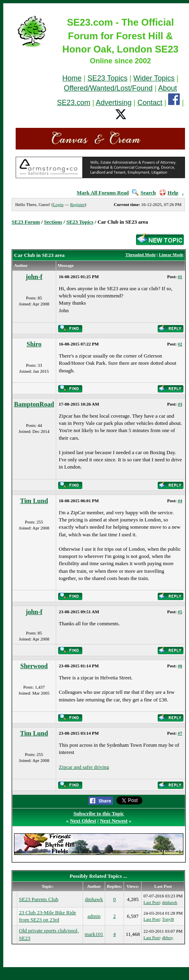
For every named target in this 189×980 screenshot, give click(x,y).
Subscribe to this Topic (99, 813)
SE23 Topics (108, 78)
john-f (34, 277)
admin (94, 916)
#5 (180, 612)
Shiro (34, 344)
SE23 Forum (26, 222)
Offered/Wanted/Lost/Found (108, 88)
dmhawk (94, 899)
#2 (180, 344)
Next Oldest (83, 821)
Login (58, 204)
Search (144, 193)
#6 (180, 666)
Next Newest (114, 821)
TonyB (168, 919)
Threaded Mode (141, 255)
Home (72, 78)
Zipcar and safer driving (84, 767)
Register (78, 204)
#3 (180, 404)
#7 (180, 733)
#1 (180, 277)
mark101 (94, 934)
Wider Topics (154, 78)
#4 (180, 501)
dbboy (168, 938)
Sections (53, 222)
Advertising (114, 103)
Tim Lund (34, 501)
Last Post (151, 902)
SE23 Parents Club (39, 899)
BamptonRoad (34, 404)
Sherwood (34, 666)
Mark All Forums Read (103, 193)
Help (169, 193)
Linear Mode (171, 255)
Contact (150, 103)
